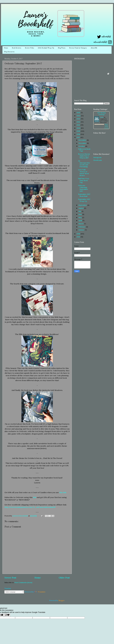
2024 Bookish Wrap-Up (46, 48)
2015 (79, 237)
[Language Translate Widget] (14, 592)
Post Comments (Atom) (23, 582)
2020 (79, 128)
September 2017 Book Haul (84, 195)
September (83, 205)
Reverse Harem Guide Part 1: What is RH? (84, 156)
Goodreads (98, 160)
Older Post (64, 578)
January (82, 230)
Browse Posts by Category (78, 48)
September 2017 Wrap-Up (84, 200)
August (81, 208)
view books (106, 128)
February (82, 227)
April (80, 220)
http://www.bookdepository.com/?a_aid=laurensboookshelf (30, 507)
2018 (79, 134)
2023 (79, 119)
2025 (79, 113)
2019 (79, 131)
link (35, 497)
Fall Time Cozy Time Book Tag (84, 180)
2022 (79, 122)
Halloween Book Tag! (84, 150)
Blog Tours (62, 48)
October (82, 146)
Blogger (62, 600)
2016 (79, 234)
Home (6, 48)
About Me (94, 48)
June (80, 214)
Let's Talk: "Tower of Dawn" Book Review (83, 173)
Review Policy (30, 48)
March (81, 224)
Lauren (102, 117)
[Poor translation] (7, 615)
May (80, 217)
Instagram (97, 157)
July (80, 211)
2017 (79, 137)
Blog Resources (9, 52)
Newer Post (10, 578)
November (83, 143)
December (83, 140)
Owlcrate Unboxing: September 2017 (83, 188)
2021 (79, 125)
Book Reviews (17, 48)
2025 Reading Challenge (101, 114)
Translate (40, 592)
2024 (79, 116)
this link (63, 492)
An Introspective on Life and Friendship (84, 164)
